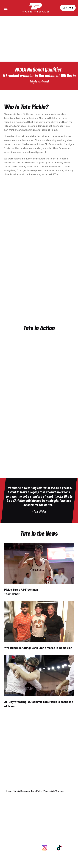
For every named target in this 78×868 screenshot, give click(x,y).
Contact (68, 8)
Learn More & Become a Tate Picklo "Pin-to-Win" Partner (35, 791)
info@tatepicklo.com (45, 839)
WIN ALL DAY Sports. (48, 862)
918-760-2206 (48, 833)
